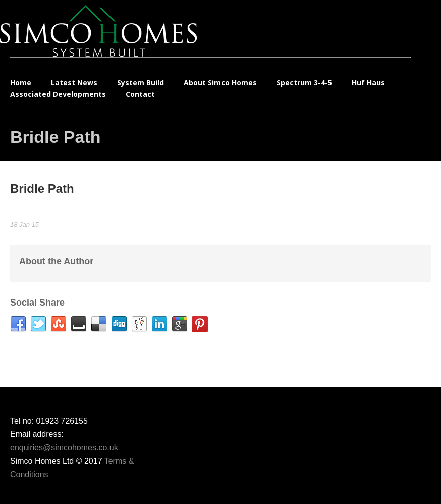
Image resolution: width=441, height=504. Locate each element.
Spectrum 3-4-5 (304, 83)
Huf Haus (368, 83)
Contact (140, 94)
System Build (141, 83)
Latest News (74, 83)
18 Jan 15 (24, 224)
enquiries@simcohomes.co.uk (64, 448)
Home (21, 83)
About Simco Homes (220, 83)
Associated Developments (58, 94)
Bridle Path (42, 189)
